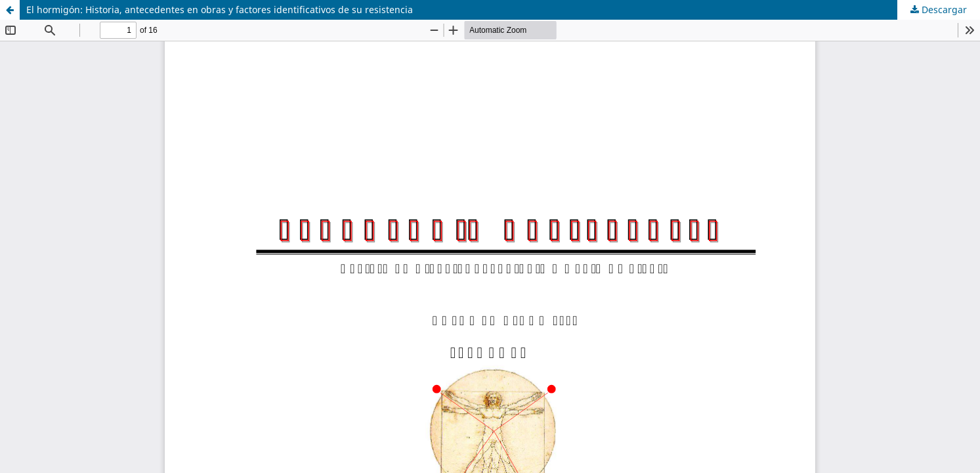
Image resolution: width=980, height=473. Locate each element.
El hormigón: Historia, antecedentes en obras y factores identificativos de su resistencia (220, 10)
